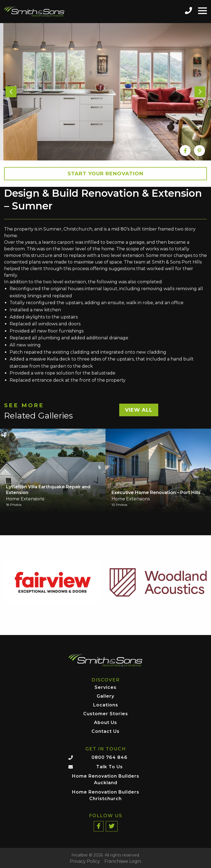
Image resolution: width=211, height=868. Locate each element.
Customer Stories (106, 714)
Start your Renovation (105, 174)
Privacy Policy (85, 861)
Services (105, 688)
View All (139, 410)
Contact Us (105, 732)
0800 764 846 (109, 757)
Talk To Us (109, 767)
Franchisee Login (123, 861)
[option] (105, 92)
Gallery (105, 696)
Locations (106, 705)
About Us (105, 723)
